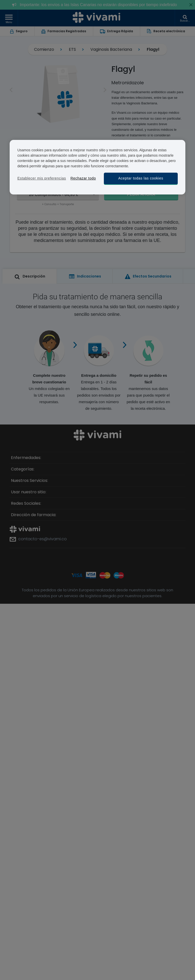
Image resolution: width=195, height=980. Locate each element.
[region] (97, 167)
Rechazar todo (83, 178)
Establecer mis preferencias (42, 178)
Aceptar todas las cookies (141, 178)
